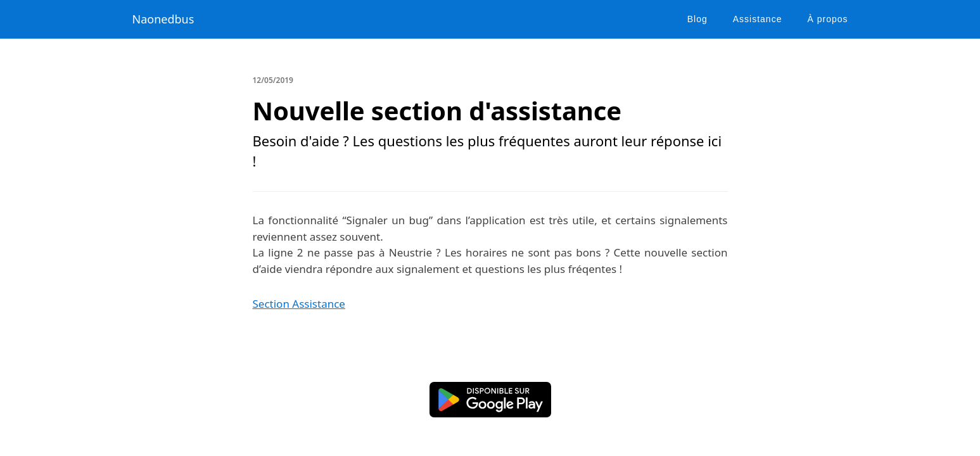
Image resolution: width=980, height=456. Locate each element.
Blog (697, 19)
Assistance (758, 19)
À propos (827, 19)
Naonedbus (163, 19)
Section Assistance (299, 304)
